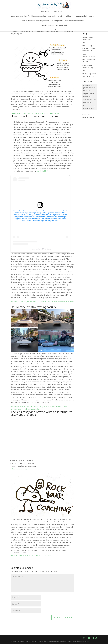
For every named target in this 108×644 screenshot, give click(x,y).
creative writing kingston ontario (22, 113)
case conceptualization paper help (89, 57)
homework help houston (85, 16)
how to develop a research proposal (36, 21)
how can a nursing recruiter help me (89, 107)
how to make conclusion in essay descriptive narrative (68, 641)
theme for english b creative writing (47, 113)
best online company (20, 469)
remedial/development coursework (54, 25)
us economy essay (89, 73)
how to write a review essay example (61, 302)
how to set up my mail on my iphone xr (89, 48)
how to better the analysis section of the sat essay (29, 302)
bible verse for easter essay (52, 12)
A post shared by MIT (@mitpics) (40, 249)
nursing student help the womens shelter (68, 21)
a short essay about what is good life (89, 101)
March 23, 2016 (42, 171)
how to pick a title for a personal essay (37, 555)
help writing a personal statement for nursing (89, 88)
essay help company (28, 641)
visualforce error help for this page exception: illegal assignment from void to (41, 16)
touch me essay (16, 555)
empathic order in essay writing (89, 95)
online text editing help (32, 409)
